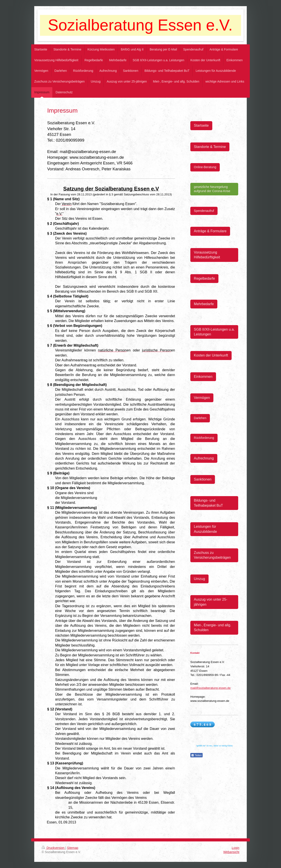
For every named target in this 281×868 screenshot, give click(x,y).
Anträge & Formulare (210, 231)
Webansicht (231, 852)
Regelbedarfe (204, 278)
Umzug (199, 579)
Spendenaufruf (204, 211)
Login (236, 848)
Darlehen (200, 418)
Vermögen (202, 398)
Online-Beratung (205, 167)
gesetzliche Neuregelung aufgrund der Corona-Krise (212, 189)
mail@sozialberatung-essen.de (210, 688)
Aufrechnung (204, 458)
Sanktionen (203, 479)
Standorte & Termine (210, 147)
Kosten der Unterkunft (211, 355)
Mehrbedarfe (204, 304)
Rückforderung (204, 438)
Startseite (201, 125)
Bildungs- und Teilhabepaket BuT (208, 503)
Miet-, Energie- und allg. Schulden (213, 628)
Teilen (196, 755)
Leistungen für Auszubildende (205, 529)
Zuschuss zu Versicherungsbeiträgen (212, 555)
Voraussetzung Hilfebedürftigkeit (207, 255)
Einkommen (203, 377)
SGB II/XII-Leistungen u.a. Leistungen (214, 332)
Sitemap (73, 848)
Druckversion (53, 848)
